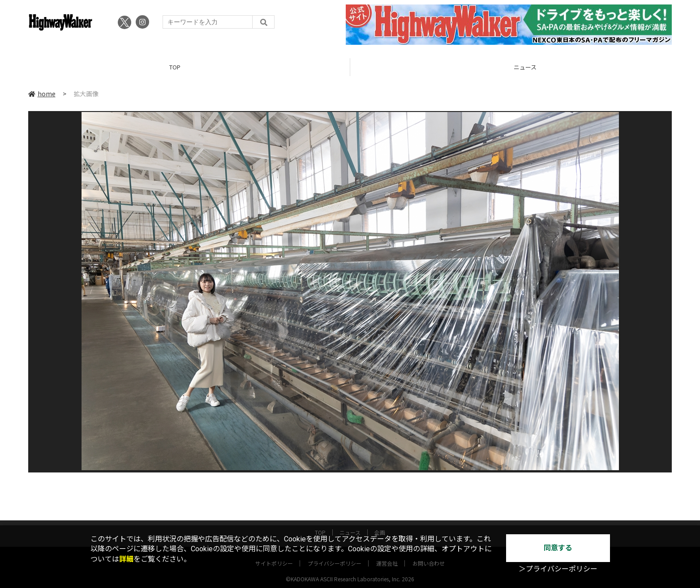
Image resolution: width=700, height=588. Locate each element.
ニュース (350, 525)
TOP (175, 67)
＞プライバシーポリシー (558, 569)
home (42, 94)
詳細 (126, 559)
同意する (558, 548)
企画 (380, 525)
